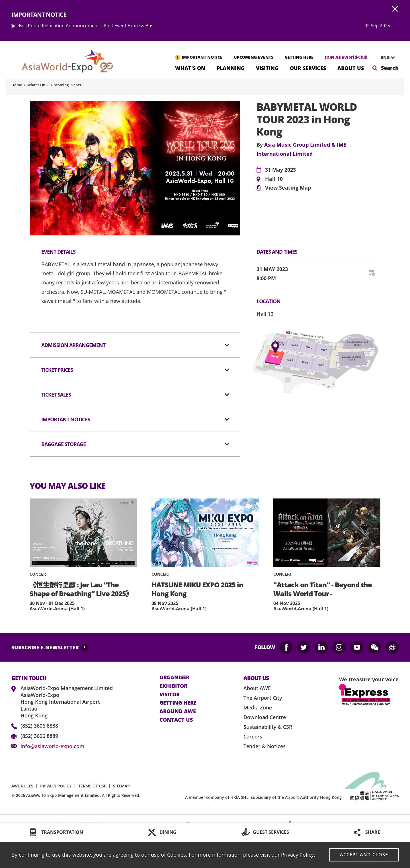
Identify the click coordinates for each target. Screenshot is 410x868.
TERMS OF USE (92, 786)
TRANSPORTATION (62, 832)
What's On (190, 68)
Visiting (267, 68)
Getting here (178, 703)
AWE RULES (22, 786)
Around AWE (178, 711)
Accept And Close (364, 855)
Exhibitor (173, 686)
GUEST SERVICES (271, 832)
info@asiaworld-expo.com (52, 746)
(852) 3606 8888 (39, 726)
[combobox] (386, 58)
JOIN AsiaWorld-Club (346, 57)
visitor (170, 695)
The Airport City (263, 698)
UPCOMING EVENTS (254, 57)
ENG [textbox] (385, 57)
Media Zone (258, 707)
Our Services (308, 68)
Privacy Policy (297, 855)
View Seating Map (288, 188)
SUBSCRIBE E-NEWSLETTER (45, 647)
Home (17, 85)
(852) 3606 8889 (39, 736)
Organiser (174, 678)
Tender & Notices (265, 746)
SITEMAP (121, 786)
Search (390, 68)
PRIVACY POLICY (56, 786)
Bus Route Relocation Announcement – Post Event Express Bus (86, 26)
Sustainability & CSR (268, 727)
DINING (168, 832)
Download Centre (265, 717)
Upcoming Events (66, 85)
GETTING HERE (299, 57)
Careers (253, 736)
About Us (351, 68)
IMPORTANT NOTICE (202, 57)
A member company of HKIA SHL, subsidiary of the (263, 797)
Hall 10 (274, 179)
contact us (176, 720)
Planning (231, 68)
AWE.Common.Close (395, 9)
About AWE (257, 688)
